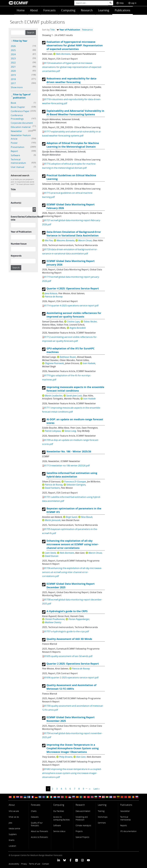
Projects (79, 831)
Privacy (24, 864)
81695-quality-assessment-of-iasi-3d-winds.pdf (68, 656)
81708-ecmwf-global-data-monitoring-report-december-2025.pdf (72, 602)
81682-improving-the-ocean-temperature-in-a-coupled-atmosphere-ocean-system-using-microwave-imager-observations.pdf (72, 773)
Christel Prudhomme (55, 619)
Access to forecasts (39, 837)
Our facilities (59, 811)
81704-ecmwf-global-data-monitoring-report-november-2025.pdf (72, 735)
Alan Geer (81, 757)
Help (120, 3)
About (34, 10)
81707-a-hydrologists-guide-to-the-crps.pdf (67, 631)
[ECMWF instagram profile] (82, 860)
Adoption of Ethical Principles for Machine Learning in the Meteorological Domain (73, 145)
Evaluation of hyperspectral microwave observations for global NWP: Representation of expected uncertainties (75, 45)
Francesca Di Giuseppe (75, 482)
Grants (12, 840)
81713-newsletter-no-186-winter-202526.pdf (67, 466)
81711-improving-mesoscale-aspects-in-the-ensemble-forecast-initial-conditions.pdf (71, 410)
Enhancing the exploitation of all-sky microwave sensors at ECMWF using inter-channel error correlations (73, 544)
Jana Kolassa (51, 293)
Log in (132, 3)
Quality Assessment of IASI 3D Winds (69, 639)
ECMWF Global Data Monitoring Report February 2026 (71, 206)
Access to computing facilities (62, 818)
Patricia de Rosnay (54, 297)
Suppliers (13, 834)
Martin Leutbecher (54, 396)
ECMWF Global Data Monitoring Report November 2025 (71, 719)
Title (13, 189)
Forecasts (49, 10)
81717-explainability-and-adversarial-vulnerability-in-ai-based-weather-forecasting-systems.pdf (72, 134)
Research (87, 10)
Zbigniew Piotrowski (54, 363)
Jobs (10, 823)
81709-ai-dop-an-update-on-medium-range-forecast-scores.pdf (70, 442)
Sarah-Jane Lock (74, 396)
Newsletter (125, 811)
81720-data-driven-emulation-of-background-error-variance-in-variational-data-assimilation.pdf (70, 251)
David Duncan (52, 556)
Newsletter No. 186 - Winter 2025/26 (69, 452)
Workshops (103, 817)
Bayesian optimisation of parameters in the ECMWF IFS (74, 510)
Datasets (35, 817)
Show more (17, 87)
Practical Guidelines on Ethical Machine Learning (71, 177)
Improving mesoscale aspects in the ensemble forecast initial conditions (75, 389)
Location (12, 846)
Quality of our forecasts (37, 824)
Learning (104, 10)
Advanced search (20, 175)
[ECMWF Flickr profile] (77, 860)
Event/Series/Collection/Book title (27, 218)
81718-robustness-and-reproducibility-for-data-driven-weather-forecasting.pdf (71, 101)
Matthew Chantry (53, 622)
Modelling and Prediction (82, 818)
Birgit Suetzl (71, 517)
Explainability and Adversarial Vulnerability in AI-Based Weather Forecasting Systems (75, 113)
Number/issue (19, 244)
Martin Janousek (53, 520)
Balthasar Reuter (68, 357)
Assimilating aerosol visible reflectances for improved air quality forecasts (74, 315)
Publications (123, 10)
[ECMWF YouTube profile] (88, 860)
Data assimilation (83, 811)
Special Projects (82, 837)
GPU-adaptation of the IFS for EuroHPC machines (70, 350)
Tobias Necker (90, 322)
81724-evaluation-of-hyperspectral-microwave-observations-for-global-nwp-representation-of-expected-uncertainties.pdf (72, 67)
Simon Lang (70, 431)
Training (101, 811)
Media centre (14, 828)
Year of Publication (21, 232)
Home (21, 10)
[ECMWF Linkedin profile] (58, 860)
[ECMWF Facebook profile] (70, 860)
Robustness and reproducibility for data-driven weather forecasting (72, 80)
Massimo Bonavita (65, 240)
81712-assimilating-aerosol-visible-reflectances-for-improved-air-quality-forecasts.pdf (70, 339)
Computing (68, 10)
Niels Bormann (63, 54)
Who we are (14, 811)
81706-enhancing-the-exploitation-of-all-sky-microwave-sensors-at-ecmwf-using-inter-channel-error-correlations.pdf (72, 572)
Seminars (102, 823)
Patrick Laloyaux (53, 431)
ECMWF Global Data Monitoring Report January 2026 (71, 263)
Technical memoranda (125, 818)
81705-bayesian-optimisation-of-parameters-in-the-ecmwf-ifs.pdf (70, 531)
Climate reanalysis (83, 825)
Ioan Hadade (89, 363)
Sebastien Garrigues (76, 485)
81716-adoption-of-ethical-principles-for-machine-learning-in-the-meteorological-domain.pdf (69, 166)
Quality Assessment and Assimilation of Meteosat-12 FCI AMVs (71, 687)
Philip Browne (66, 757)
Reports (124, 825)
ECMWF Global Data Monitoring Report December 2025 (71, 586)
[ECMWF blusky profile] (65, 860)
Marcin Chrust (85, 240)
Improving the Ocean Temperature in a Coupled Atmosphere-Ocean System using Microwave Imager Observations (73, 748)
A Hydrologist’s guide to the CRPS (67, 611)
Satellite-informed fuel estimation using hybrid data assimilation (72, 475)
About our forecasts (39, 831)
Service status (59, 831)
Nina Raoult (87, 517)
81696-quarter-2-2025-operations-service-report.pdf (71, 678)
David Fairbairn (52, 488)
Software (57, 825)
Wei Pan (49, 240)
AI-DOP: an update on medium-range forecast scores (75, 421)
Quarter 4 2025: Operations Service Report (73, 288)
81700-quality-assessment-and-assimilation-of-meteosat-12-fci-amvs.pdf (73, 708)
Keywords (16, 256)
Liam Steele (50, 553)
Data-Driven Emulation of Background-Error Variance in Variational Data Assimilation (74, 234)
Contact (46, 864)
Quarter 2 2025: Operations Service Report (73, 664)
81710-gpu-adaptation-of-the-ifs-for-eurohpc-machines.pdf (67, 377)
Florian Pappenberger (79, 619)
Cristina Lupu (73, 322)
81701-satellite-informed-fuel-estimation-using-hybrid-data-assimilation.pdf (71, 499)
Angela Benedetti (78, 328)
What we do (14, 817)
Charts (34, 811)
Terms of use (35, 864)
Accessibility (14, 864)
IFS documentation (128, 831)
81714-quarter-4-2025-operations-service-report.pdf (71, 306)
